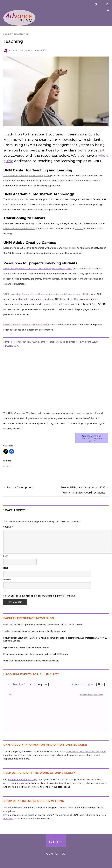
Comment (8, 527)
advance (13, 50)
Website (7, 579)
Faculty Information (16, 34)
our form (8, 819)
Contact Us (56, 854)
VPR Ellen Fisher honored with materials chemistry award (31, 661)
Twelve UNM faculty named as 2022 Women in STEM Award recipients (85, 490)
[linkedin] (102, 4)
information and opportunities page (86, 751)
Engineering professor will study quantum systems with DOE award (36, 654)
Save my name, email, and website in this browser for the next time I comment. (39, 596)
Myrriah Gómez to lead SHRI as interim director (26, 647)
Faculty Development (18, 487)
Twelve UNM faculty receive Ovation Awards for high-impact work (35, 631)
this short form (32, 787)
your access (70, 248)
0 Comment (26, 50)
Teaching (13, 41)
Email (6, 568)
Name (6, 556)
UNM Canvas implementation (19, 228)
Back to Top (56, 842)
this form (68, 808)
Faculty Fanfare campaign (23, 780)
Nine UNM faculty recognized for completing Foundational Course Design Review (43, 625)
